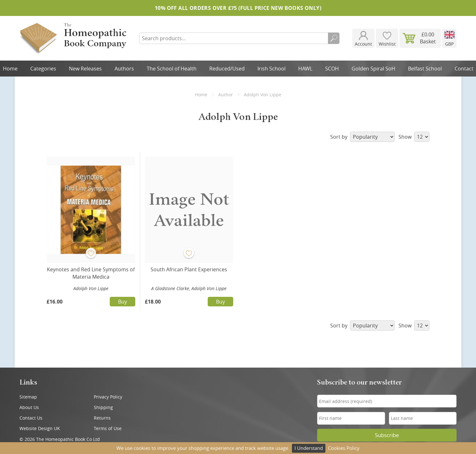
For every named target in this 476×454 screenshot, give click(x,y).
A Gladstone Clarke (170, 288)
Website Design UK (40, 428)
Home (201, 95)
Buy (123, 302)
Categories (43, 69)
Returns (102, 418)
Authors (124, 69)
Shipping (103, 407)
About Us (29, 407)
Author (226, 95)
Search (334, 38)
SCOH (332, 69)
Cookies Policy (344, 448)
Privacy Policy (108, 397)
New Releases (85, 69)
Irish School (271, 69)
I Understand (309, 448)
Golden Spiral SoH (373, 69)
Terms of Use (108, 428)
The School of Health (172, 69)
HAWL (305, 69)
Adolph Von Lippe (91, 288)
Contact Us (31, 418)
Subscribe (387, 435)
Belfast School (425, 69)
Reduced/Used (227, 69)
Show (414, 137)
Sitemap (28, 397)
